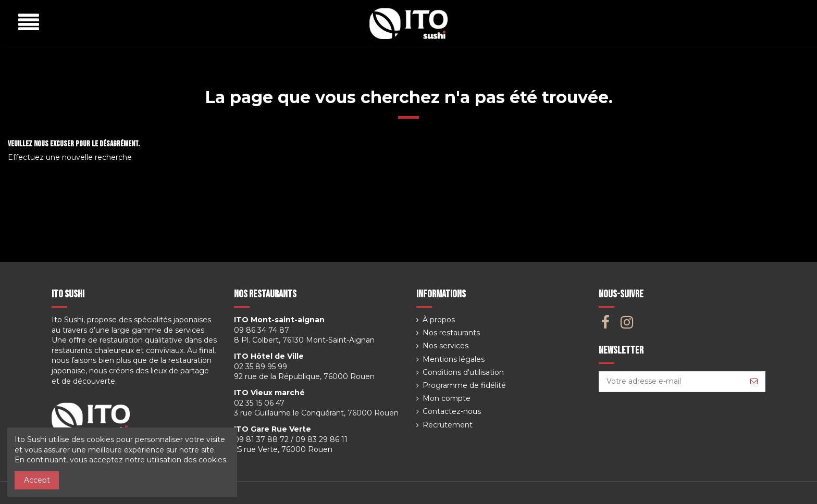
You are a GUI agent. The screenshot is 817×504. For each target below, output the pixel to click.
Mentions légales (454, 359)
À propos (439, 320)
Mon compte (447, 398)
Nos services (445, 346)
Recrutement (448, 425)
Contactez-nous (452, 411)
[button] (29, 23)
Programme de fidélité (464, 385)
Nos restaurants (451, 333)
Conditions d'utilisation (463, 372)
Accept (37, 480)
